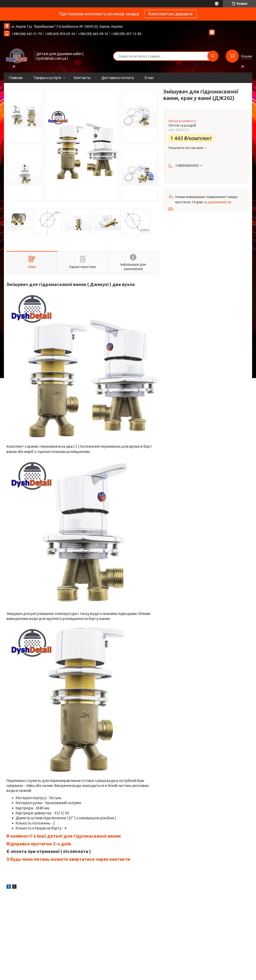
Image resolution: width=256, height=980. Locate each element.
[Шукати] (213, 56)
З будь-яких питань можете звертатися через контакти (68, 859)
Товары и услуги (47, 78)
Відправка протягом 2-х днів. (39, 844)
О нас (149, 78)
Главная (16, 78)
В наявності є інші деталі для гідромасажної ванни (64, 836)
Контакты (82, 78)
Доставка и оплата (118, 78)
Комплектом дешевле (170, 14)
